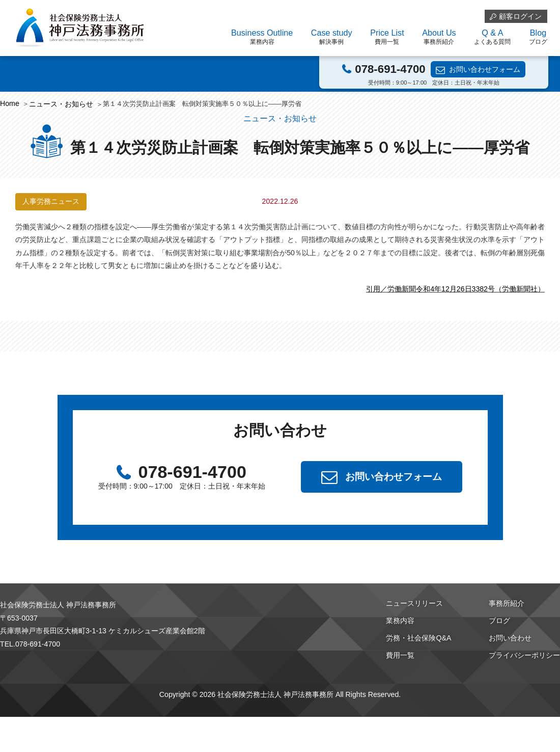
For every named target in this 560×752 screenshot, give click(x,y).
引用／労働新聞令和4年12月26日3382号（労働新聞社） (455, 289)
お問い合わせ (510, 638)
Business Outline (262, 37)
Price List (387, 37)
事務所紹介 (507, 603)
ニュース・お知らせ (61, 104)
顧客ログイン (520, 16)
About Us (439, 37)
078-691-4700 (390, 69)
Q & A (492, 37)
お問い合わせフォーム (485, 69)
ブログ (499, 621)
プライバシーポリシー (524, 655)
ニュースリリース (414, 603)
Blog (538, 37)
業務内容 (400, 621)
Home (10, 103)
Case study (332, 37)
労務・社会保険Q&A (418, 638)
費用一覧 (400, 655)
